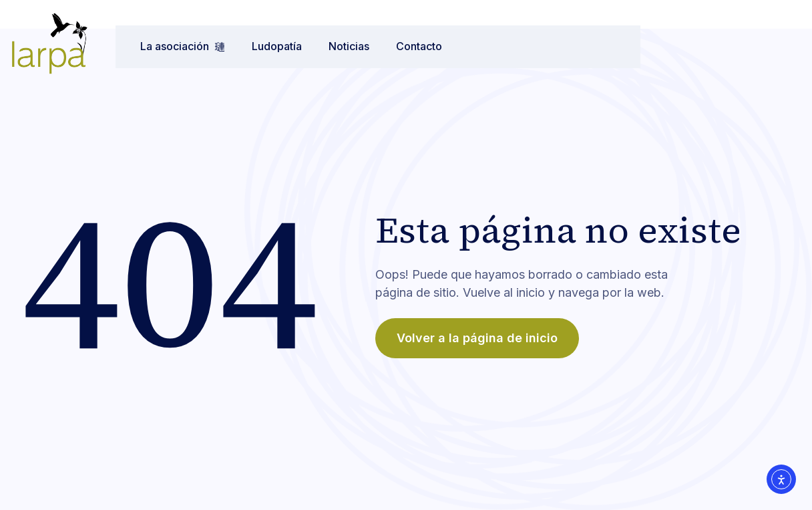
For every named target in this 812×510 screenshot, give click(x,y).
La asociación (171, 46)
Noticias (338, 46)
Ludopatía (265, 46)
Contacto (408, 46)
